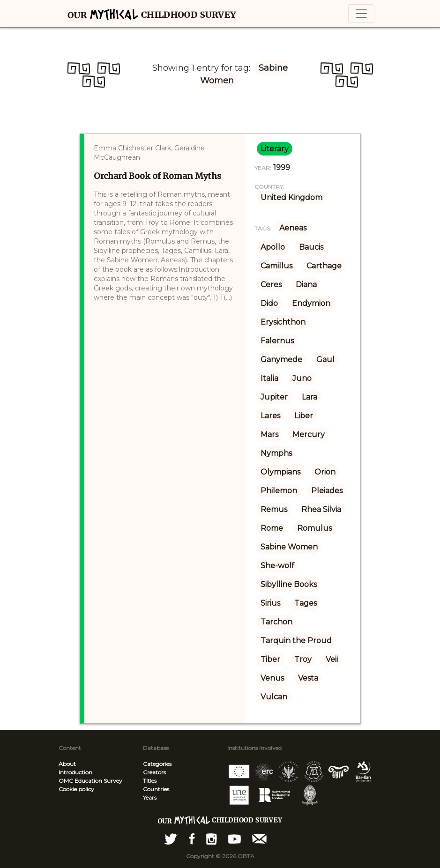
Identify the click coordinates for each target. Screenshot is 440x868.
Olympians (280, 472)
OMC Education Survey (90, 781)
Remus (274, 509)
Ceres (271, 285)
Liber (304, 416)
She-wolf (277, 566)
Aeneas (293, 228)
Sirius (270, 603)
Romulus (314, 528)
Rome (272, 528)
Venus (272, 678)
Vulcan (274, 697)
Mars (269, 434)
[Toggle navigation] (361, 14)
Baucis (311, 247)
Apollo (273, 247)
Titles (150, 781)
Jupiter (274, 397)
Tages (306, 603)
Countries (156, 789)
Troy (303, 659)
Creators (154, 772)
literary (275, 149)
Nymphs (276, 453)
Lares (270, 416)
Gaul (325, 360)
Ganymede (281, 360)
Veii (332, 659)
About (67, 764)
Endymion (311, 303)
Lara (309, 397)
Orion (325, 472)
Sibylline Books (289, 584)
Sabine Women (289, 547)
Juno (302, 378)
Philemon (279, 491)
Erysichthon (283, 322)
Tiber (270, 659)
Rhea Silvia (321, 509)
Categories (157, 764)
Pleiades (327, 491)
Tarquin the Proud (296, 641)
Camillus (276, 266)
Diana (306, 285)
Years (150, 798)
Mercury (309, 434)
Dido (269, 303)
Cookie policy (76, 789)
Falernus (277, 341)
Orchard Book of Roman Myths (157, 176)
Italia (269, 378)
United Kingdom (291, 197)
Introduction (75, 772)
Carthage (324, 266)
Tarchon (276, 622)
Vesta (308, 678)
